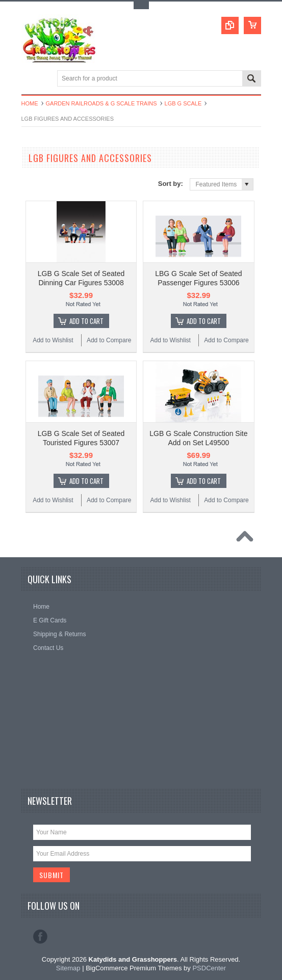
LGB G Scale (183, 103)
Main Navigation (30, 79)
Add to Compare (109, 340)
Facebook (40, 937)
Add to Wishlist (53, 340)
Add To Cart (86, 321)
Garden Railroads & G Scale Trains (101, 103)
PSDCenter (209, 968)
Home (30, 103)
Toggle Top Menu (141, 5)
